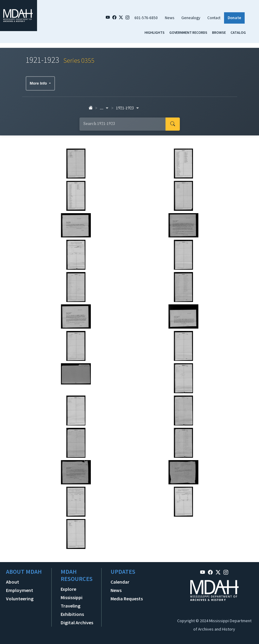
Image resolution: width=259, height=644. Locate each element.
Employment (20, 590)
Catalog (238, 32)
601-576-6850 (146, 18)
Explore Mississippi (72, 593)
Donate (234, 18)
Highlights (155, 32)
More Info (39, 83)
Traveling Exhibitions (72, 610)
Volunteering (20, 599)
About (13, 582)
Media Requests (127, 599)
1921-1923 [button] (128, 108)
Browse (219, 32)
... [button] (104, 108)
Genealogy (191, 18)
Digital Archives (77, 622)
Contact (214, 18)
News (170, 18)
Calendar (120, 582)
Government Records (188, 32)
